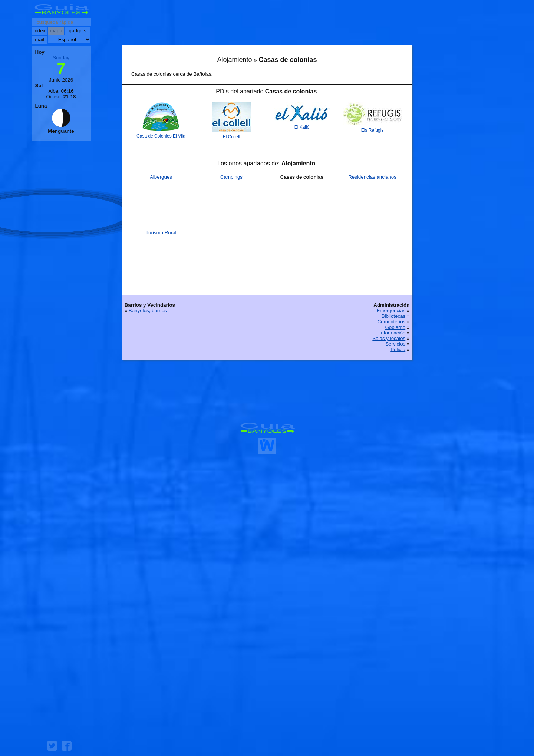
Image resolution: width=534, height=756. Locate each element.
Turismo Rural (161, 233)
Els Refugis (373, 130)
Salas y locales (389, 338)
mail (39, 39)
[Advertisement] (267, 24)
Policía (398, 349)
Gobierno (395, 327)
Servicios (395, 344)
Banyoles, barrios (148, 311)
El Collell (232, 137)
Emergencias (391, 311)
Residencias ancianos (372, 177)
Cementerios (392, 322)
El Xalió (302, 127)
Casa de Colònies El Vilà (161, 136)
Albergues (161, 177)
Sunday (61, 58)
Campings (231, 177)
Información (393, 333)
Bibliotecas (393, 316)
